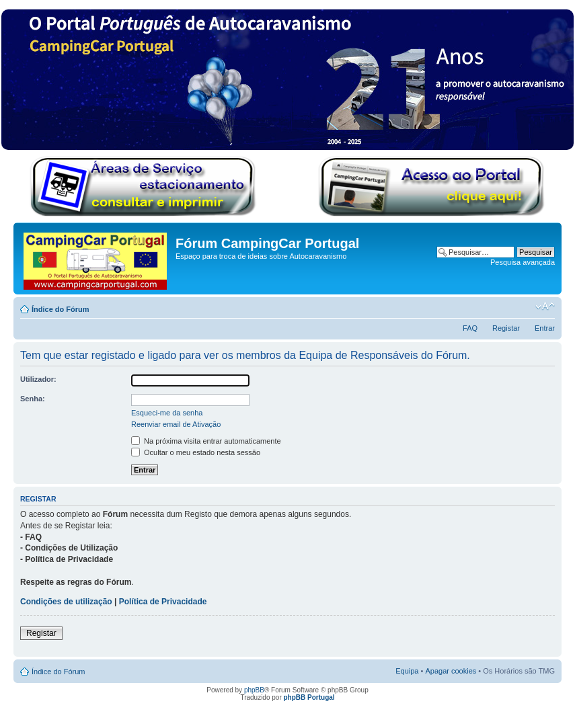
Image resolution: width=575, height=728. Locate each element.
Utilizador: (38, 379)
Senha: (33, 399)
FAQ (470, 328)
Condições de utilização (66, 602)
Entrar (545, 328)
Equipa (407, 671)
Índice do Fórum (61, 309)
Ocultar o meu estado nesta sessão (196, 452)
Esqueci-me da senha (167, 413)
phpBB (254, 690)
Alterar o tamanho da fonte (545, 307)
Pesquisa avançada (523, 262)
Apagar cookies (451, 671)
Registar (506, 328)
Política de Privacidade (163, 602)
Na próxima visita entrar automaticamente (206, 441)
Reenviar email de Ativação (176, 424)
